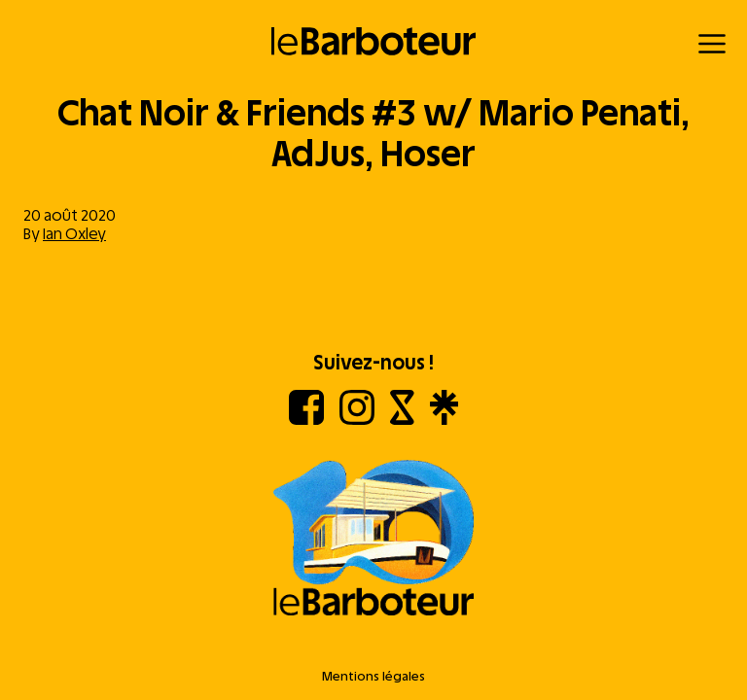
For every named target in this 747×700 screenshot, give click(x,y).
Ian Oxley (74, 234)
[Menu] (712, 44)
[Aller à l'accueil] (373, 540)
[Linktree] (444, 420)
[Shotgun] (402, 420)
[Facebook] (306, 420)
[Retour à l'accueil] (374, 41)
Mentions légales (373, 676)
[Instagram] (357, 420)
